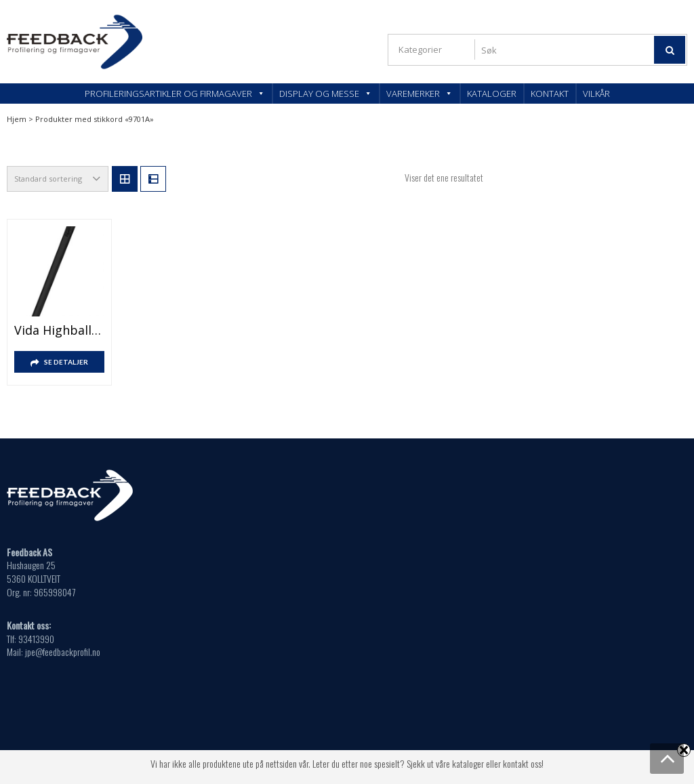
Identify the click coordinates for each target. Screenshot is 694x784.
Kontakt (550, 94)
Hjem (17, 119)
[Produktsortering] (58, 179)
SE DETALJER (66, 362)
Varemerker (420, 94)
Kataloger (492, 94)
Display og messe (326, 94)
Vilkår (596, 94)
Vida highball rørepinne (59, 330)
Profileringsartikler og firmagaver (175, 94)
